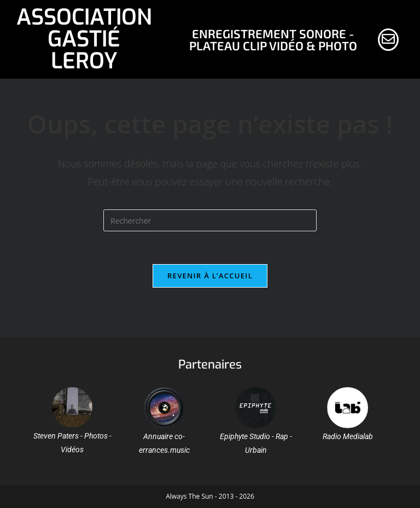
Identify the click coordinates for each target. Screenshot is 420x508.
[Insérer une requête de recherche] (210, 220)
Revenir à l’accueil (210, 276)
